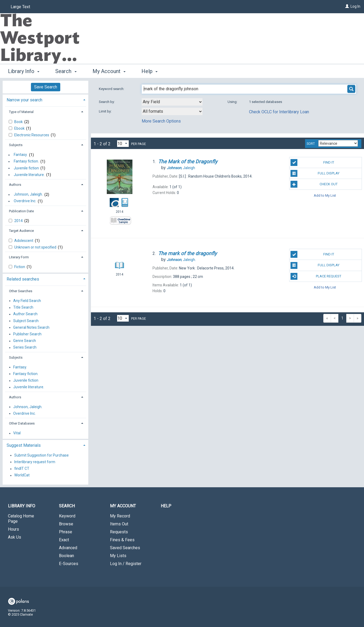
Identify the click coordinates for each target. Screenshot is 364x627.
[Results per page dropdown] (123, 144)
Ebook (20, 128)
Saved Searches (125, 548)
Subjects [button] (16, 145)
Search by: (107, 102)
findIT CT (22, 469)
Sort (311, 144)
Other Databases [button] (22, 423)
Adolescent (24, 241)
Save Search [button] (46, 87)
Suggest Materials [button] (24, 445)
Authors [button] (15, 185)
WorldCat (22, 475)
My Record (120, 516)
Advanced (68, 548)
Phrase (66, 532)
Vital (17, 433)
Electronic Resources (32, 135)
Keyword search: (112, 89)
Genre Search (25, 341)
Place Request (316, 276)
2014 (19, 221)
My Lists (118, 556)
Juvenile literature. (29, 175)
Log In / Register (126, 564)
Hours (13, 529)
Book (19, 122)
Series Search (25, 348)
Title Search (23, 308)
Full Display (315, 173)
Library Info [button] (24, 71)
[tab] (45, 99)
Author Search (25, 314)
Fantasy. (21, 155)
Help (166, 506)
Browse (66, 524)
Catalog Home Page (21, 519)
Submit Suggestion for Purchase (42, 455)
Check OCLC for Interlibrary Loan (279, 112)
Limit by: (106, 111)
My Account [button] (109, 71)
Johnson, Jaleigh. (28, 195)
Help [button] (149, 71)
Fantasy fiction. (26, 161)
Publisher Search (27, 334)
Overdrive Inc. (25, 201)
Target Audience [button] (21, 231)
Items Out (119, 524)
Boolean (66, 556)
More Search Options (161, 121)
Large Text (20, 7)
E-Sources (69, 564)
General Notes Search (31, 327)
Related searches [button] (23, 279)
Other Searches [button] (21, 291)
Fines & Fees (122, 540)
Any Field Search (27, 301)
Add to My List (325, 195)
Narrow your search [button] (24, 100)
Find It (312, 163)
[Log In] (347, 6)
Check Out (314, 184)
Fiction (20, 267)
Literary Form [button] (19, 257)
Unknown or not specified (36, 247)
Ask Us (15, 537)
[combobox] (172, 102)
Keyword (67, 516)
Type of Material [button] (21, 112)
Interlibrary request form (35, 462)
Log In (355, 6)
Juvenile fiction (26, 168)
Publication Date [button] (21, 211)
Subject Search (26, 321)
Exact (64, 540)
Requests (119, 532)
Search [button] (66, 71)
